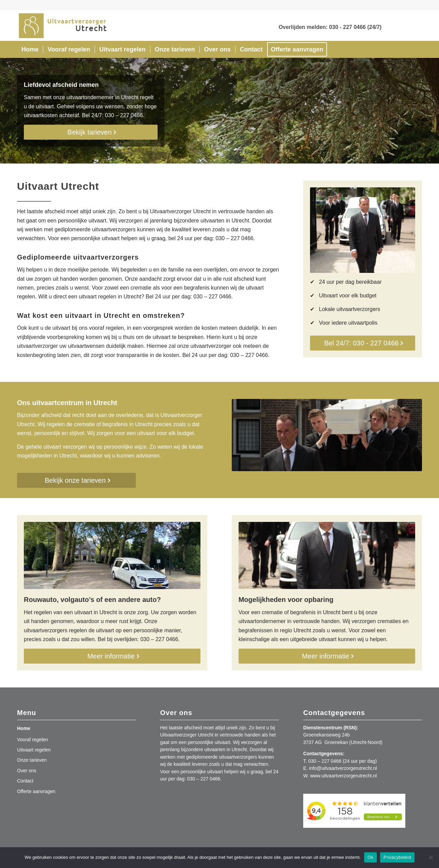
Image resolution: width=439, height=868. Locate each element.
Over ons (27, 771)
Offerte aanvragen (36, 791)
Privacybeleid (397, 857)
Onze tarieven (32, 760)
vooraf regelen (107, 328)
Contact (25, 781)
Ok (370, 857)
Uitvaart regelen (34, 750)
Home (24, 728)
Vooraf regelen (32, 740)
